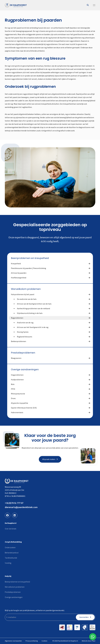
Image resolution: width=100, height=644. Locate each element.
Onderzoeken (10, 548)
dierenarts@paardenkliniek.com (21, 507)
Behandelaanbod (12, 553)
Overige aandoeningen (25, 369)
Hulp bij (8, 576)
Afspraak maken (50, 459)
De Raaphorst (11, 523)
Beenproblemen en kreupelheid (30, 258)
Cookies (44, 641)
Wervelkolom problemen (26, 289)
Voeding (8, 563)
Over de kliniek (11, 529)
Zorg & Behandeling (13, 542)
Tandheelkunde (11, 558)
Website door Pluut (89, 641)
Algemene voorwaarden (13, 641)
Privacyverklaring (32, 641)
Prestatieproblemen (23, 353)
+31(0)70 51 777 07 (14, 503)
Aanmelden (85, 617)
